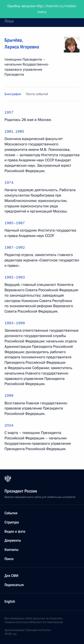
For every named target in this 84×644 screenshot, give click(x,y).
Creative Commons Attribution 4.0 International (34, 622)
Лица (9, 21)
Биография (13, 94)
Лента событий (37, 94)
